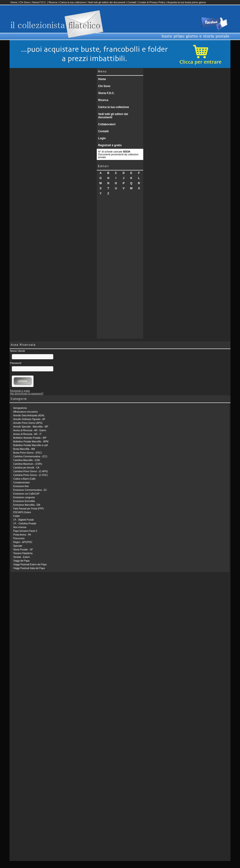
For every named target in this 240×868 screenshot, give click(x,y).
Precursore (19, 538)
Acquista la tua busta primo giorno (187, 2)
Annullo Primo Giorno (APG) (28, 423)
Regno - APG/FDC (23, 542)
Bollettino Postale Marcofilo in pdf (30, 445)
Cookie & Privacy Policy (152, 2)
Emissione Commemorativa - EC (30, 490)
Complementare (22, 483)
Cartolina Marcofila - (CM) (27, 460)
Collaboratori (107, 124)
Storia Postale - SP (23, 550)
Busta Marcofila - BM (24, 449)
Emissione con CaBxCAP (26, 494)
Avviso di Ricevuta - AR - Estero (30, 430)
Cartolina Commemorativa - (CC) (30, 456)
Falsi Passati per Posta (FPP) (28, 509)
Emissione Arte (21, 486)
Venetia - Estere (22, 557)
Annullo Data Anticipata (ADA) (29, 415)
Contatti (132, 2)
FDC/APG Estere (22, 512)
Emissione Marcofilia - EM (27, 505)
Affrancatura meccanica (25, 412)
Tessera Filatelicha (23, 553)
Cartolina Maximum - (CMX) (28, 464)
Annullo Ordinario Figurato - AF (29, 419)
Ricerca (53, 2)
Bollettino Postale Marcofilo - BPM (31, 442)
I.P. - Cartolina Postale (25, 524)
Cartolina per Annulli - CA (26, 468)
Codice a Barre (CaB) (24, 479)
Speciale (18, 546)
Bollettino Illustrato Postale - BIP (30, 438)
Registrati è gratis (110, 145)
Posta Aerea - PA (22, 535)
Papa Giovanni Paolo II (25, 531)
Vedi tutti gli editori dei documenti (107, 2)
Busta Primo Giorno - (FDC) (28, 453)
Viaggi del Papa (21, 561)
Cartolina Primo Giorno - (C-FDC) (30, 475)
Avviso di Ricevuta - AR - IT (27, 434)
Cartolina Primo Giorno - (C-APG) (31, 471)
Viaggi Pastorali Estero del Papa (30, 565)
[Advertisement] (120, 269)
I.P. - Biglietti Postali (23, 520)
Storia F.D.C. (39, 2)
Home (14, 2)
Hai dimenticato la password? (27, 393)
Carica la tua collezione (73, 2)
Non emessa (20, 527)
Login (102, 138)
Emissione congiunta (24, 497)
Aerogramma (20, 408)
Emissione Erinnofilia (24, 501)
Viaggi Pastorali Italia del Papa (29, 568)
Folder (17, 516)
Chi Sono (25, 2)
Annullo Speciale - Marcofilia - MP (31, 427)
